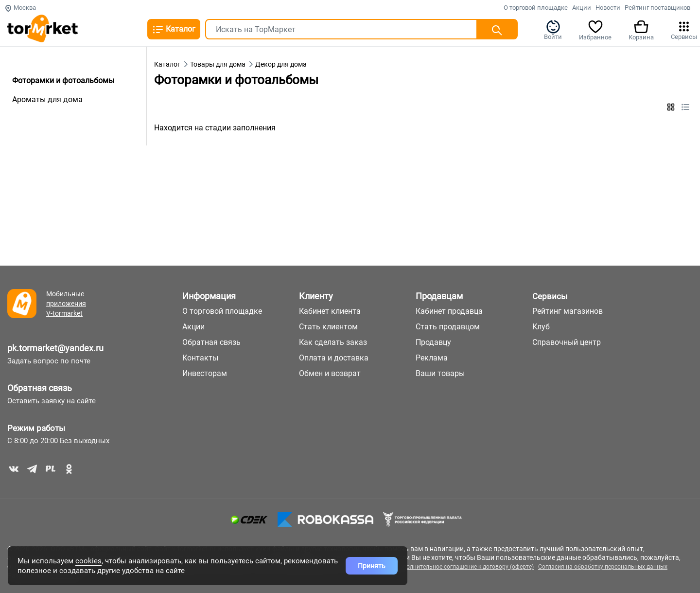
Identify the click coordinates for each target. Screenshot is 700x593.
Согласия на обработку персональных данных (603, 567)
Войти (553, 30)
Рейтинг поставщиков (657, 8)
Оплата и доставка (334, 358)
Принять (372, 566)
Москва (20, 8)
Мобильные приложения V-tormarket (66, 304)
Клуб (541, 327)
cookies (88, 561)
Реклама (432, 358)
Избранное (595, 30)
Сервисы (684, 30)
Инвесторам (205, 373)
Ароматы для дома (47, 99)
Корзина (641, 30)
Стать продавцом (448, 327)
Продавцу (433, 342)
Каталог (174, 30)
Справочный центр (567, 342)
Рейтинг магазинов (568, 311)
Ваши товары (440, 373)
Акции (582, 8)
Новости (608, 8)
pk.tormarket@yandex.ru (55, 348)
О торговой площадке (536, 8)
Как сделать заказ (333, 342)
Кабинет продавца (449, 311)
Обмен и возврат (330, 373)
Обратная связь (40, 388)
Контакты (200, 358)
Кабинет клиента (330, 311)
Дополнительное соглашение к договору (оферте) (464, 567)
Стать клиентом (328, 327)
